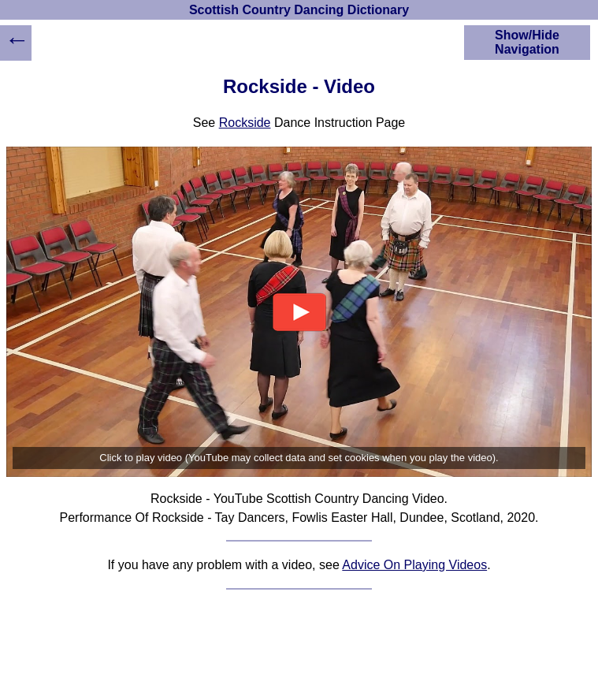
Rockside (245, 123)
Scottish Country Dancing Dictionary (299, 10)
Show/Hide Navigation (527, 42)
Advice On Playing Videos (414, 565)
